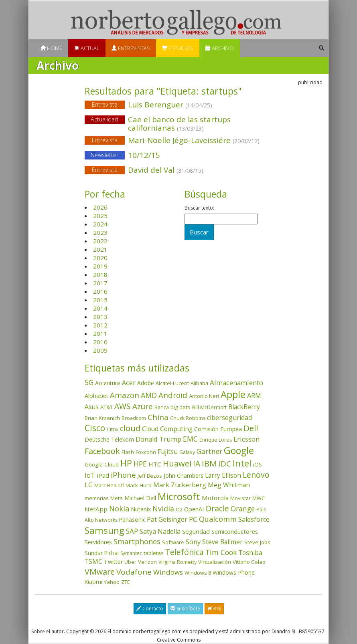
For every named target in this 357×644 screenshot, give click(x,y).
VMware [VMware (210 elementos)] (100, 572)
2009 (100, 350)
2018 (100, 275)
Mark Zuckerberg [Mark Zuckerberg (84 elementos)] (180, 485)
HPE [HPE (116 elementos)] (140, 464)
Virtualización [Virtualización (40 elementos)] (215, 562)
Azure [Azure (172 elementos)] (143, 406)
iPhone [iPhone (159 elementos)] (123, 475)
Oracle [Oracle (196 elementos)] (217, 508)
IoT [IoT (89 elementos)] (90, 475)
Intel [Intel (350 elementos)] (242, 463)
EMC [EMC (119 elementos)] (190, 439)
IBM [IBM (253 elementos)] (209, 463)
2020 (100, 258)
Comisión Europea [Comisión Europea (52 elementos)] (218, 429)
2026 (100, 207)
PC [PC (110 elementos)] (193, 519)
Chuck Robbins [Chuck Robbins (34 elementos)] (188, 418)
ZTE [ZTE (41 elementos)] (126, 582)
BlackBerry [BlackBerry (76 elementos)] (244, 407)
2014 (100, 308)
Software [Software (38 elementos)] (173, 542)
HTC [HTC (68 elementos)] (155, 464)
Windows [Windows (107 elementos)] (168, 572)
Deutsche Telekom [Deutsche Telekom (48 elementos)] (109, 439)
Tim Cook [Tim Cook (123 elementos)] (221, 552)
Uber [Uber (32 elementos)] (130, 562)
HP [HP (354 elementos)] (126, 463)
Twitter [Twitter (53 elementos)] (113, 562)
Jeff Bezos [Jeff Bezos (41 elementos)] (150, 476)
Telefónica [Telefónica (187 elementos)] (185, 552)
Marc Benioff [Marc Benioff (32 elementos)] (109, 486)
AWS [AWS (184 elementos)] (123, 406)
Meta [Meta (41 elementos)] (117, 498)
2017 (100, 283)
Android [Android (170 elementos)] (173, 395)
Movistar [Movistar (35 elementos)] (240, 498)
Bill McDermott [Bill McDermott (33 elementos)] (209, 407)
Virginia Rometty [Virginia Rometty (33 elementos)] (177, 562)
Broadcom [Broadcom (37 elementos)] (134, 418)
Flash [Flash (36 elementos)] (128, 452)
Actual (87, 48)
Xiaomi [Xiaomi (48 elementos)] (93, 582)
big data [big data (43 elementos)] (181, 407)
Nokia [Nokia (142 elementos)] (119, 509)
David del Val (179, 171)
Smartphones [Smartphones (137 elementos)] (137, 541)
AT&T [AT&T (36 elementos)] (106, 407)
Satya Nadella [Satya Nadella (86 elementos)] (160, 531)
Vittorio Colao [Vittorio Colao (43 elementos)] (249, 562)
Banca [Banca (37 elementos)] (162, 407)
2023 (100, 232)
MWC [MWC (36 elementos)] (259, 498)
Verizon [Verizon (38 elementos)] (147, 562)
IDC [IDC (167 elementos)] (225, 464)
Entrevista (105, 104)
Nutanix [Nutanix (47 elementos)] (141, 509)
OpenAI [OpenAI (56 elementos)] (194, 509)
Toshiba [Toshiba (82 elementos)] (250, 553)
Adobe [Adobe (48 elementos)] (146, 383)
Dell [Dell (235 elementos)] (251, 428)
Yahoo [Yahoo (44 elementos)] (112, 582)
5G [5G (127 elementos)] (89, 382)
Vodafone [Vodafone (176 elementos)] (134, 572)
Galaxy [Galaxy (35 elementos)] (187, 452)
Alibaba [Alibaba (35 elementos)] (199, 383)
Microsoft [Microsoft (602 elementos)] (179, 496)
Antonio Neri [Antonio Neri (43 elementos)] (204, 396)
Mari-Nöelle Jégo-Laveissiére (179, 141)
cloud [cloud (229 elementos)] (130, 428)
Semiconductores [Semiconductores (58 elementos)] (235, 531)
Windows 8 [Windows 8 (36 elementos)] (198, 573)
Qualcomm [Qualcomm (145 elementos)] (218, 519)
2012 (100, 325)
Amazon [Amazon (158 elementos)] (125, 395)
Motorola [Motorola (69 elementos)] (215, 498)
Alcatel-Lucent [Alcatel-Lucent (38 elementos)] (172, 383)
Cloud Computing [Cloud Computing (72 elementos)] (167, 429)
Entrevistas (131, 48)
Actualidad (104, 119)
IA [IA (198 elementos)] (197, 463)
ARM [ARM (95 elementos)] (254, 395)
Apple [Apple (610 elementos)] (233, 394)
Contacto (150, 609)
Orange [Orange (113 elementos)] (243, 509)
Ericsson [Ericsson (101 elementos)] (246, 439)
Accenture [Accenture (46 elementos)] (108, 383)
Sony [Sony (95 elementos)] (193, 542)
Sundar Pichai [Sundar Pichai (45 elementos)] (102, 553)
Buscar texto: (199, 208)
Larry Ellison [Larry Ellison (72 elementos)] (223, 475)
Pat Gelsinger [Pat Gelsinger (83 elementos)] (167, 519)
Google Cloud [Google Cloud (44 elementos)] (102, 464)
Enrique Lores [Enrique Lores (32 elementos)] (216, 440)
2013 (100, 317)
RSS (214, 609)
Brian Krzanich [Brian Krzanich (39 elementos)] (102, 418)
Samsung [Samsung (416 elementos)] (104, 530)
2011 (100, 333)
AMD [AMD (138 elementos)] (149, 395)
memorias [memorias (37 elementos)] (97, 498)
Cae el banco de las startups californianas (179, 124)
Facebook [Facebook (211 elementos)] (102, 451)
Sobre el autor (48, 631)
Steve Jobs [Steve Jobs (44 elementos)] (257, 542)
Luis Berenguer (179, 105)
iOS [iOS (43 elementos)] (258, 464)
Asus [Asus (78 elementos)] (92, 407)
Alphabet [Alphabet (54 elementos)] (96, 396)
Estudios (178, 48)
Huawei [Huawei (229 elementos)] (177, 463)
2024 (100, 224)
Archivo (220, 48)
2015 (100, 300)
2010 (100, 342)
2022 (100, 241)
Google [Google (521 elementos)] (239, 450)
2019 (100, 266)
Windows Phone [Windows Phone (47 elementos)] (234, 572)
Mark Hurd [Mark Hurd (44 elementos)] (139, 485)
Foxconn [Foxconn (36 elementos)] (146, 452)
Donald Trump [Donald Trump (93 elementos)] (158, 439)
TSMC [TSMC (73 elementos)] (93, 561)
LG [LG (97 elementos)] (89, 485)
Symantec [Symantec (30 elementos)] (131, 553)
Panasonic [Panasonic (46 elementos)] (132, 520)
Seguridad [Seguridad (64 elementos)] (196, 531)
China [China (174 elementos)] (158, 417)
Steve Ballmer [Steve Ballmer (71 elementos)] (222, 542)
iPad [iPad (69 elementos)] (103, 475)
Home (51, 48)
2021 (100, 249)
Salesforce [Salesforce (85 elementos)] (254, 519)
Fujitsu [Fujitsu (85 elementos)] (168, 452)
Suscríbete (185, 609)
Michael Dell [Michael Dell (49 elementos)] (140, 498)
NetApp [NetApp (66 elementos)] (96, 509)
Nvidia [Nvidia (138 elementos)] (163, 509)
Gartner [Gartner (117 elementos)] (209, 451)
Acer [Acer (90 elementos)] (129, 383)
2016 (100, 291)
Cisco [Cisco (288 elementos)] (95, 428)
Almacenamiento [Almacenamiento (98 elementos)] (236, 383)
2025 (100, 216)
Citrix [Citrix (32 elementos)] (113, 429)
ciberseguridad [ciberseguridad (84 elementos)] (229, 418)
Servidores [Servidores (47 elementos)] (98, 542)
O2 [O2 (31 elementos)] (179, 510)
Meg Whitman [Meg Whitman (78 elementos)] (229, 485)
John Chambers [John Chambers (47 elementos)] (184, 475)
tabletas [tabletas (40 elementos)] (154, 553)
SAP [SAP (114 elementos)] (132, 531)
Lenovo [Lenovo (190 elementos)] (256, 475)
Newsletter (104, 155)
